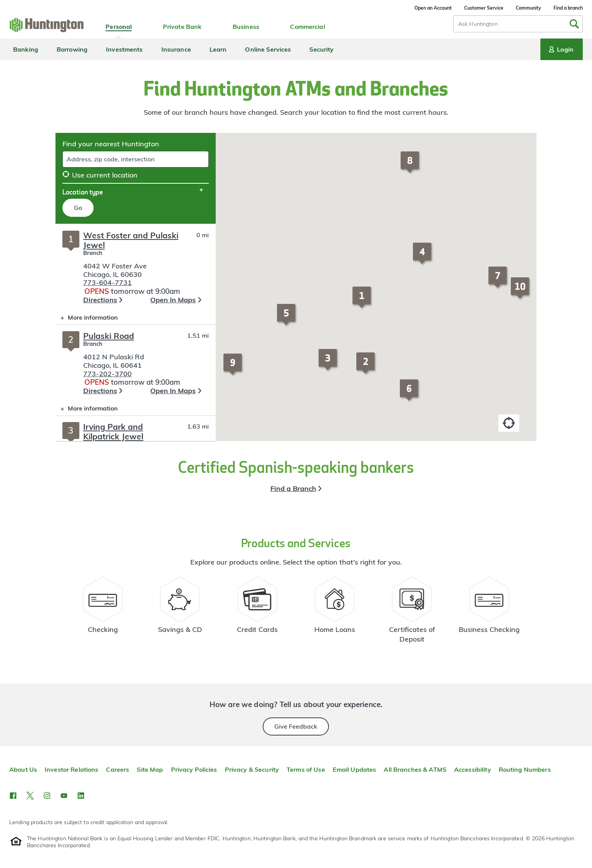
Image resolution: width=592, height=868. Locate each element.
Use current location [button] (100, 175)
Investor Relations (71, 769)
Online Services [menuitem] (268, 49)
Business (246, 27)
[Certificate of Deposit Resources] (412, 613)
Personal (119, 27)
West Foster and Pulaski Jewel (131, 240)
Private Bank (182, 27)
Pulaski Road (109, 336)
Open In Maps (173, 300)
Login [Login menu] (560, 49)
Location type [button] (83, 192)
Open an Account (433, 8)
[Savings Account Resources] (180, 613)
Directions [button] (100, 300)
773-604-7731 (107, 282)
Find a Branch (293, 488)
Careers (117, 769)
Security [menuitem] (321, 49)
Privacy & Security (252, 769)
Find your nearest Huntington (111, 144)
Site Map (150, 769)
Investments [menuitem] (124, 49)
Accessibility (473, 769)
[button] (363, 301)
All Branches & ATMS (415, 769)
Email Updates (355, 769)
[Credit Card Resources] (257, 613)
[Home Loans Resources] (335, 613)
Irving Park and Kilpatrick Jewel (113, 431)
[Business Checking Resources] (489, 613)
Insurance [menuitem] (176, 49)
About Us (23, 769)
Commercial (307, 27)
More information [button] (87, 319)
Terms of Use (306, 769)
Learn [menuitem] (218, 49)
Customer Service (484, 8)
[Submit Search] (574, 24)
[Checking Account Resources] (103, 613)
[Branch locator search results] (136, 332)
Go (78, 208)
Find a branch (568, 8)
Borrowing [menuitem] (72, 49)
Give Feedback (296, 726)
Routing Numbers (525, 769)
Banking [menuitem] (26, 49)
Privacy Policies (194, 769)
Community (528, 8)
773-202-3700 (107, 374)
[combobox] (518, 24)
